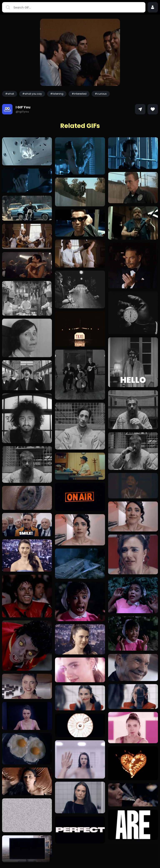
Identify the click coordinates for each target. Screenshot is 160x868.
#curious (101, 94)
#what (10, 94)
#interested (79, 94)
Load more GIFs (80, 860)
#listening (57, 94)
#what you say (32, 94)
